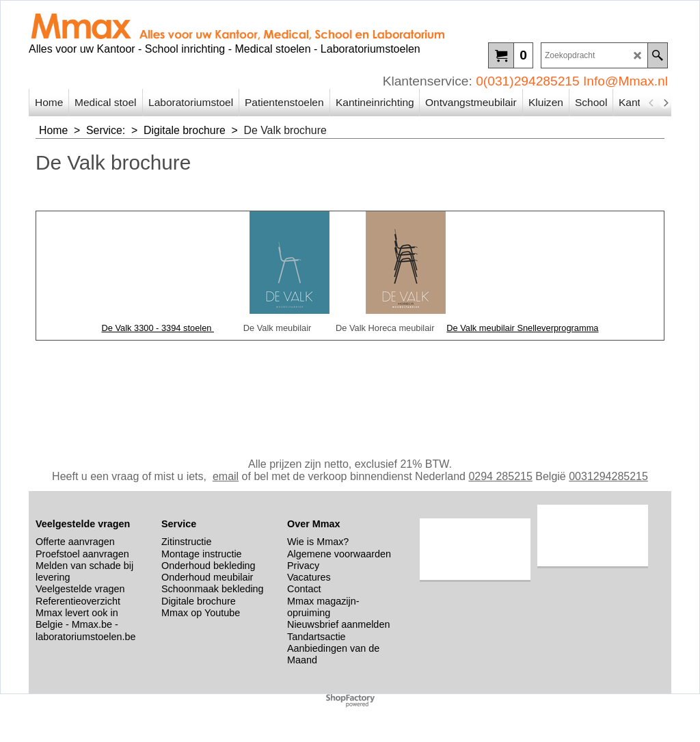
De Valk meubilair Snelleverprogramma (522, 328)
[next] (665, 103)
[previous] (651, 103)
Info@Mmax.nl (625, 81)
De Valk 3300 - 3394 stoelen (158, 328)
